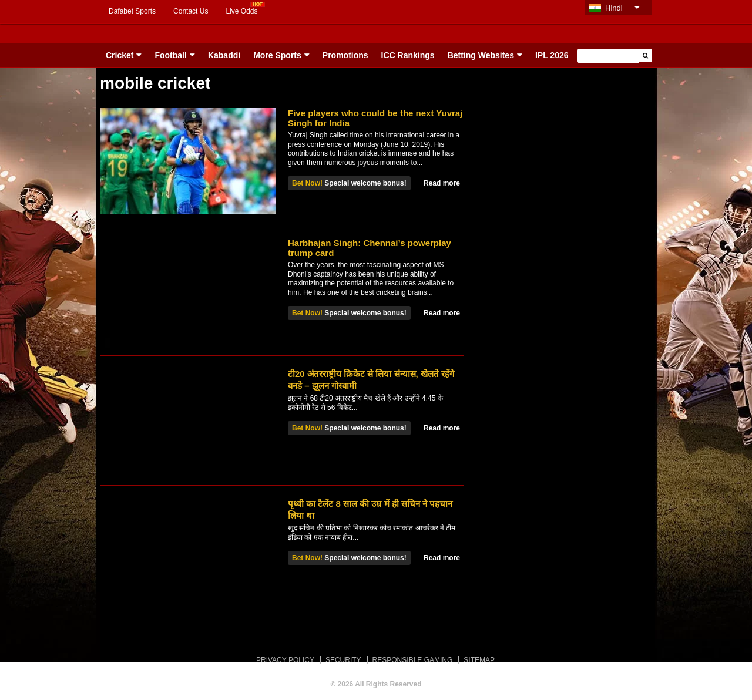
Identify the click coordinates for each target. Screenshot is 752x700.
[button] (645, 55)
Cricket (120, 55)
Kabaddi (224, 55)
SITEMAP (479, 660)
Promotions (345, 55)
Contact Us (191, 11)
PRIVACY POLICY (285, 660)
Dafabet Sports (132, 11)
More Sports (277, 55)
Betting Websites (481, 55)
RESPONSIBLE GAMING (413, 660)
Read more (442, 183)
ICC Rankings (408, 55)
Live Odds (241, 11)
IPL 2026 (552, 55)
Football (170, 55)
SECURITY (343, 660)
